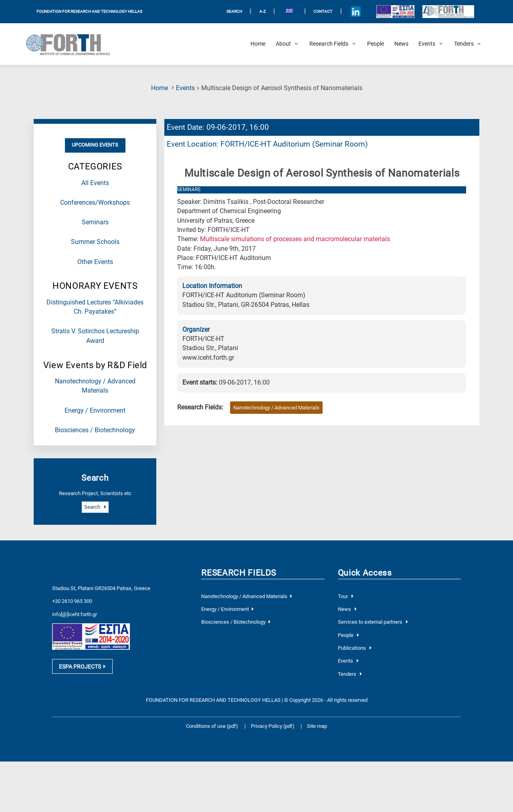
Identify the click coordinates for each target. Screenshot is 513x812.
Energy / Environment (95, 411)
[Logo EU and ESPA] (395, 11)
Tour (346, 596)
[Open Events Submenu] (427, 44)
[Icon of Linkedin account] (355, 12)
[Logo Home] (72, 44)
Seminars (95, 222)
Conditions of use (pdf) (212, 726)
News (347, 609)
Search (95, 507)
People (348, 635)
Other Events (95, 262)
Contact (323, 11)
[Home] (258, 44)
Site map (317, 726)
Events (185, 88)
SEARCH (234, 11)
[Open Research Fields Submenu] (329, 44)
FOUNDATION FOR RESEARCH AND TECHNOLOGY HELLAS (89, 11)
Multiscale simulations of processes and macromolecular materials (295, 239)
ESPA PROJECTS (82, 668)
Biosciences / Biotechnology (95, 430)
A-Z (263, 11)
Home (160, 88)
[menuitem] (290, 12)
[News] (401, 44)
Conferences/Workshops (95, 203)
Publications (355, 648)
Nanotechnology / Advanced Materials (276, 408)
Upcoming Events (95, 145)
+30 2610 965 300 (72, 601)
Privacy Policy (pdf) (273, 726)
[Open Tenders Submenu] (464, 44)
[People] (376, 44)
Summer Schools (95, 242)
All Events (95, 183)
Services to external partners (373, 622)
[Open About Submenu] (283, 44)
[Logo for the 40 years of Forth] (448, 12)
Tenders (350, 674)
